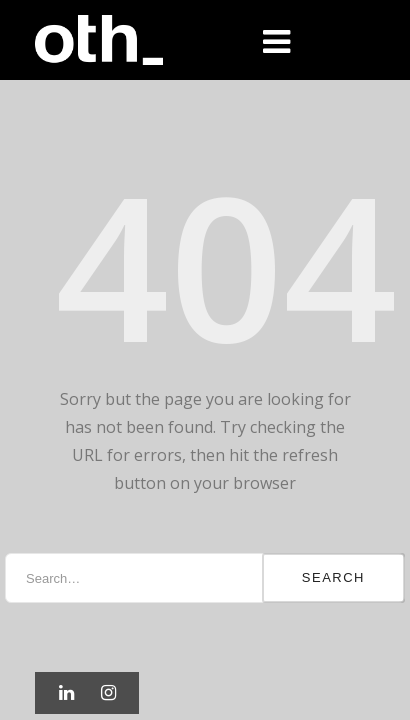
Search (333, 577)
